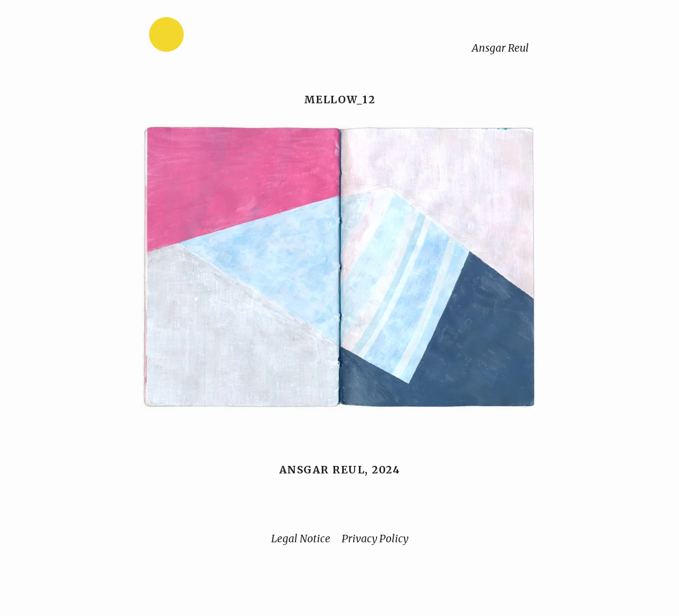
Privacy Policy (375, 539)
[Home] (200, 37)
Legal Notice (301, 539)
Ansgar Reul (500, 48)
